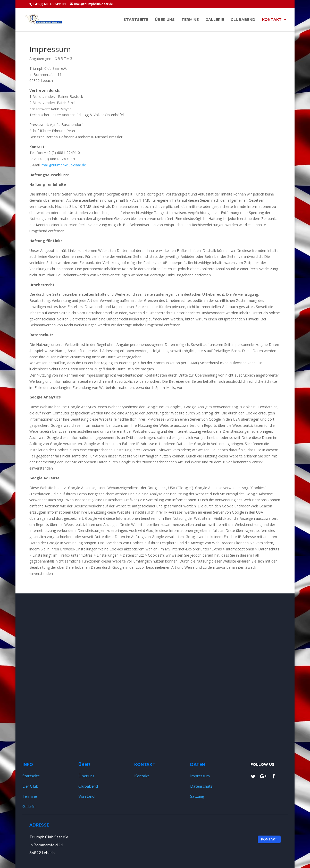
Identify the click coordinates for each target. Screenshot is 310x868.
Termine (30, 796)
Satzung (197, 796)
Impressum (200, 776)
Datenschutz (201, 786)
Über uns (86, 776)
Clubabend (88, 786)
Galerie (29, 806)
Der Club (30, 786)
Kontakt (142, 776)
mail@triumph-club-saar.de (64, 165)
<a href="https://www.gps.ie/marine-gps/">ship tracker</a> (155, 671)
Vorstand (86, 796)
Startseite (31, 776)
